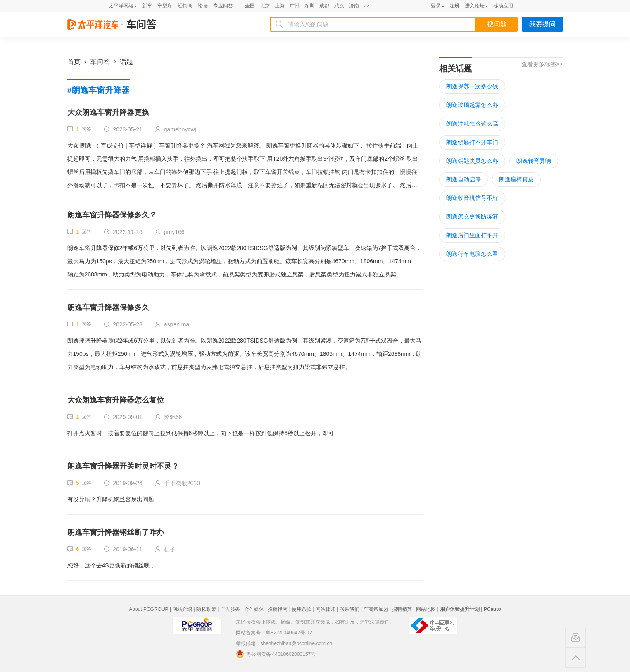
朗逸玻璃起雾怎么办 (472, 105)
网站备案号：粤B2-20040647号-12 (274, 633)
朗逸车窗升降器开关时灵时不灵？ (123, 466)
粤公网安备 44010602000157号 (276, 654)
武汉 (339, 6)
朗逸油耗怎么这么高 (472, 124)
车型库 (165, 6)
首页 (74, 62)
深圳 (309, 6)
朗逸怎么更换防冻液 (472, 217)
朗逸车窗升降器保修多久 (108, 307)
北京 (265, 6)
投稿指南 (278, 609)
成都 (324, 6)
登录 (436, 6)
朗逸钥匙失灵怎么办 (472, 161)
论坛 (203, 6)
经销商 (185, 6)
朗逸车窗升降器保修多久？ (112, 215)
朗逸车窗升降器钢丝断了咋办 (116, 532)
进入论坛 (475, 6)
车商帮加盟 (376, 609)
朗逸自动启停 (464, 179)
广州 (295, 6)
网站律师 (326, 609)
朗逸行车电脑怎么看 (472, 254)
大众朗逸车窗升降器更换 (108, 112)
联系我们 (349, 609)
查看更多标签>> (542, 64)
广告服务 (230, 609)
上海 (280, 6)
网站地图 (426, 609)
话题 (126, 62)
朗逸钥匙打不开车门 (472, 142)
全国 (250, 6)
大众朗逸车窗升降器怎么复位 (116, 400)
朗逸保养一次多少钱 (472, 86)
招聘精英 (402, 609)
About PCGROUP (149, 609)
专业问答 (223, 6)
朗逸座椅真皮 (516, 179)
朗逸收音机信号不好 (472, 198)
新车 (147, 6)
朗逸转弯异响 (534, 161)
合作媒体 (254, 609)
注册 (454, 6)
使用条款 (302, 609)
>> (367, 6)
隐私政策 (206, 609)
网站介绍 (182, 609)
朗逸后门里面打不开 (472, 235)
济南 (354, 6)
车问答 (100, 62)
